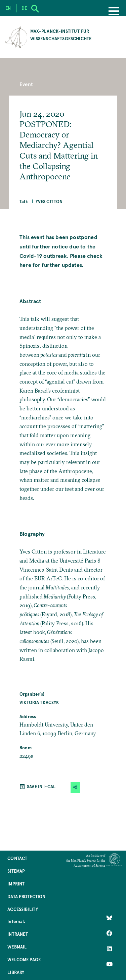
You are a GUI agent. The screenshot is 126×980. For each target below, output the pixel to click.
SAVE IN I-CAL (41, 786)
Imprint (16, 884)
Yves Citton (49, 201)
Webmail (17, 947)
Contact (17, 858)
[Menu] (114, 12)
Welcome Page (24, 959)
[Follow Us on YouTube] (109, 964)
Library (16, 972)
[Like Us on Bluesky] (109, 918)
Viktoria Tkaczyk (39, 702)
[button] (75, 787)
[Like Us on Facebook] (109, 933)
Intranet (18, 934)
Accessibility (23, 909)
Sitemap (16, 871)
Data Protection (26, 896)
